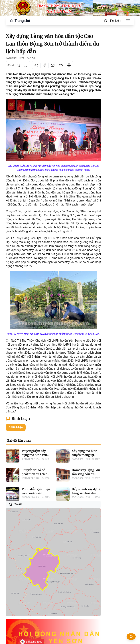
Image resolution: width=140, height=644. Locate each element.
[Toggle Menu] (128, 21)
